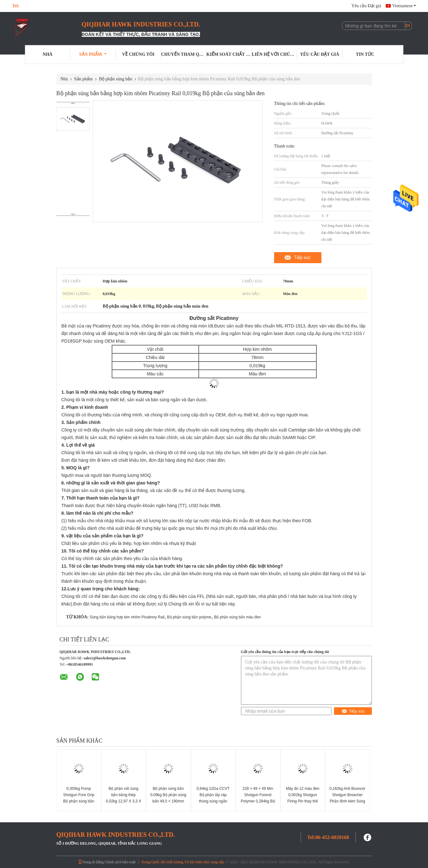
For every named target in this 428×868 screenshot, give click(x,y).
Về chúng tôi (138, 54)
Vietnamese (404, 6)
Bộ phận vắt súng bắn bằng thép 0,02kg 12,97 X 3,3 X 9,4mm (123, 798)
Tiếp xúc (302, 258)
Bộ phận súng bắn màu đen (237, 617)
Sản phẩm (93, 54)
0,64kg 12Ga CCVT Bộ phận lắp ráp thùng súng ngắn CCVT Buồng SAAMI (213, 798)
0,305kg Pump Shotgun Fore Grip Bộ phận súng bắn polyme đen (79, 798)
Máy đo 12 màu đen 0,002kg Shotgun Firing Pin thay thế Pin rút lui (302, 798)
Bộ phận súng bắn (116, 79)
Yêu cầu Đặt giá (366, 6)
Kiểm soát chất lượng (229, 54)
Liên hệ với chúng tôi (274, 54)
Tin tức (365, 54)
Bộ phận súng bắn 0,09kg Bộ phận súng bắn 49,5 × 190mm (168, 795)
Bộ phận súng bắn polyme (189, 617)
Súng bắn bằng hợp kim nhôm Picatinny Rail (127, 617)
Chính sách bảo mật (120, 862)
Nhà (47, 54)
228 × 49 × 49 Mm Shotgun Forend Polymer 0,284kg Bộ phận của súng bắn (258, 798)
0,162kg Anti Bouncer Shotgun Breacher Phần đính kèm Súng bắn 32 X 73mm (347, 798)
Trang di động (91, 862)
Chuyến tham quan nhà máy (184, 54)
